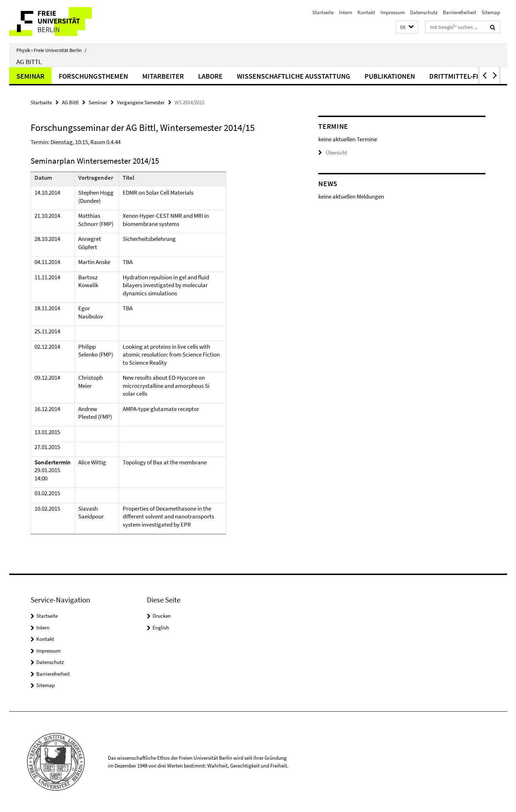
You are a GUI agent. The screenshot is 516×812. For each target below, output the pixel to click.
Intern (345, 12)
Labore (210, 76)
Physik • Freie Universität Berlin (51, 50)
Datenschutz (424, 12)
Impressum (393, 12)
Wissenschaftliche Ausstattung (294, 76)
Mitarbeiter (163, 76)
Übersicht (333, 152)
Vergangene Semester (141, 102)
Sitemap (491, 12)
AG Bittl (29, 62)
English (161, 628)
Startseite (323, 12)
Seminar (30, 76)
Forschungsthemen (93, 76)
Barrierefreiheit (459, 12)
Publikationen (390, 76)
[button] (407, 27)
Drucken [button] (162, 616)
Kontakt (366, 12)
